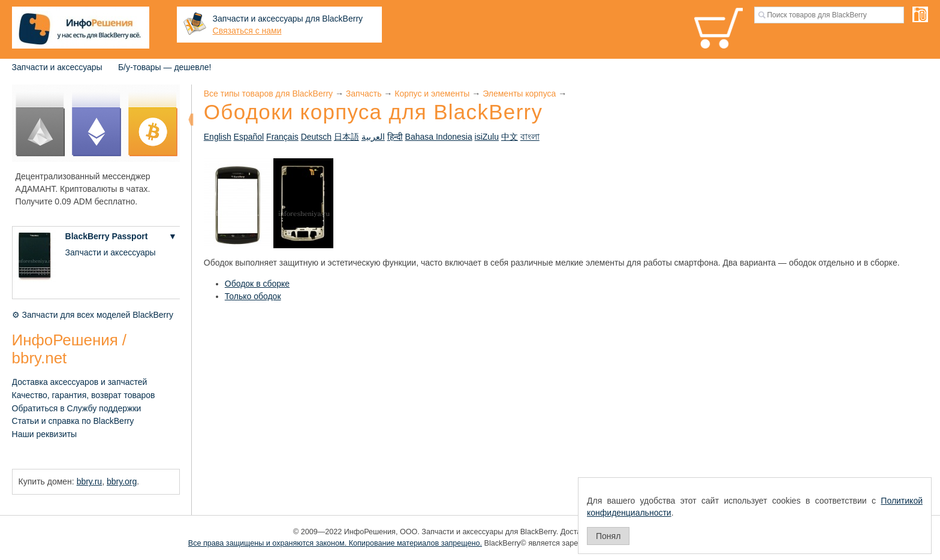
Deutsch (316, 137)
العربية (373, 137)
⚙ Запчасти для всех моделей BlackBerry (93, 315)
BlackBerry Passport (107, 236)
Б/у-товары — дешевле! (165, 67)
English (218, 137)
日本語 (347, 137)
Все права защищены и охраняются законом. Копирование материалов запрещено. (335, 543)
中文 (510, 137)
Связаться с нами (247, 31)
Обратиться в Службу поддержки (77, 408)
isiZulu (487, 137)
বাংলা (530, 137)
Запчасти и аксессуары (57, 67)
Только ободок (253, 296)
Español (249, 137)
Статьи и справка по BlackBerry (73, 421)
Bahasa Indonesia (439, 137)
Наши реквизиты (45, 434)
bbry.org (122, 481)
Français (282, 137)
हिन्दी (395, 137)
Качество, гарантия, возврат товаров (84, 395)
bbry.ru (90, 481)
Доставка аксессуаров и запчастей (80, 382)
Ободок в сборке (257, 284)
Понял (608, 536)
